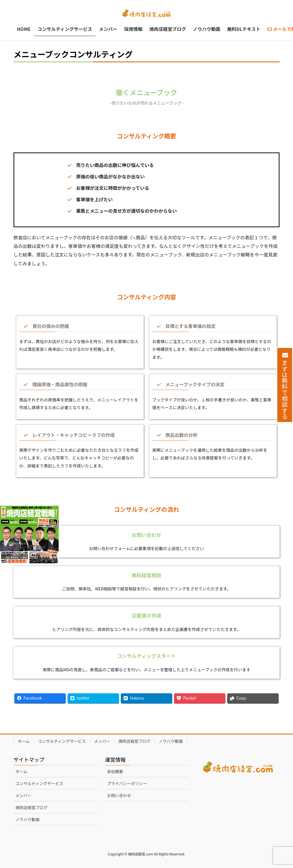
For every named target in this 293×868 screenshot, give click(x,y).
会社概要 (115, 771)
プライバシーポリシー (127, 783)
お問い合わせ (119, 795)
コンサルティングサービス (62, 741)
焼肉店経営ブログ (134, 741)
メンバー (102, 741)
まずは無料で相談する (285, 389)
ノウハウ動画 (171, 741)
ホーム (24, 741)
